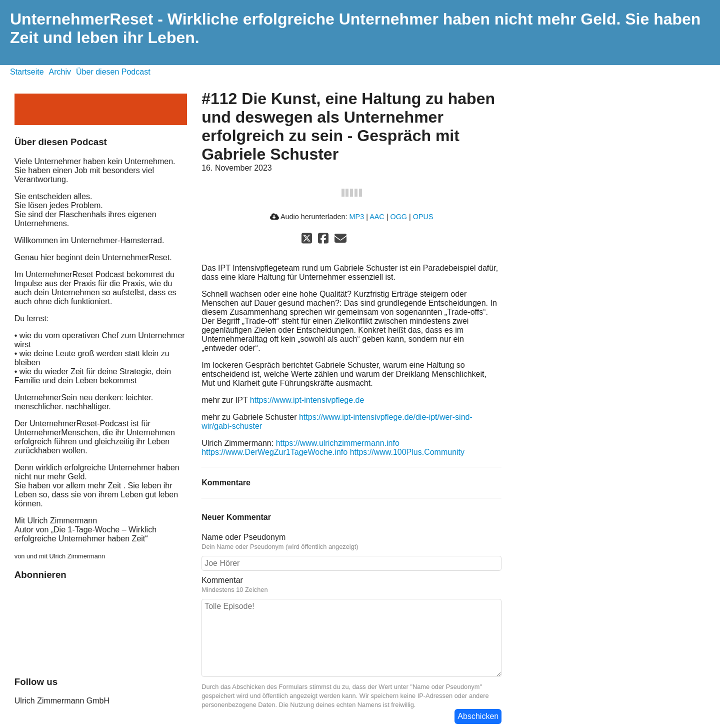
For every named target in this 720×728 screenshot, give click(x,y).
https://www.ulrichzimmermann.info (338, 443)
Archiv (60, 72)
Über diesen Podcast (113, 72)
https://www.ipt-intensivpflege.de (307, 400)
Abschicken (478, 716)
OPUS (423, 217)
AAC (377, 217)
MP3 (357, 217)
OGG (398, 217)
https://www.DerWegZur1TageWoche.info (274, 452)
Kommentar (222, 580)
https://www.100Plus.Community (407, 452)
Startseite (27, 72)
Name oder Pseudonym (243, 537)
